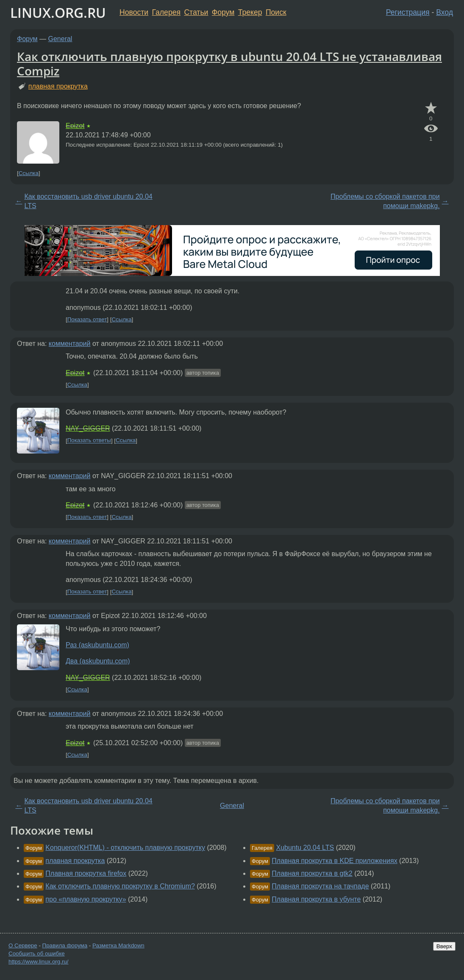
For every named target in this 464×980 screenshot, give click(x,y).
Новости (134, 12)
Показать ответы (89, 441)
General (60, 39)
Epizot (75, 126)
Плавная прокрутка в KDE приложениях (334, 861)
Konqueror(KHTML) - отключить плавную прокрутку (125, 848)
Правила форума (65, 945)
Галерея (166, 12)
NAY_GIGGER (88, 428)
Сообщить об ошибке (37, 954)
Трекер (250, 12)
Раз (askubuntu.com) (97, 645)
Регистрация (408, 12)
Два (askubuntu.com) (98, 661)
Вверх (444, 946)
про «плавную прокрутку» (86, 899)
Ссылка (29, 173)
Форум (223, 12)
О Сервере (23, 945)
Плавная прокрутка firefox (86, 873)
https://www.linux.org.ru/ (38, 962)
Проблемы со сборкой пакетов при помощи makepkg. (385, 201)
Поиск (276, 12)
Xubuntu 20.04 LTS (305, 848)
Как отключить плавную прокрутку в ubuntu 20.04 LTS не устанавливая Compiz (229, 64)
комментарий (70, 344)
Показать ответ (87, 319)
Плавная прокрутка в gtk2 (312, 873)
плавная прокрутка (58, 86)
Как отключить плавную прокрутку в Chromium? (120, 886)
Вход (445, 12)
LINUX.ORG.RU (58, 13)
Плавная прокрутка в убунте (316, 899)
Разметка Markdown (118, 945)
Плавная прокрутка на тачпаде (320, 886)
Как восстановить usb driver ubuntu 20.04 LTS (88, 201)
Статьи (196, 12)
